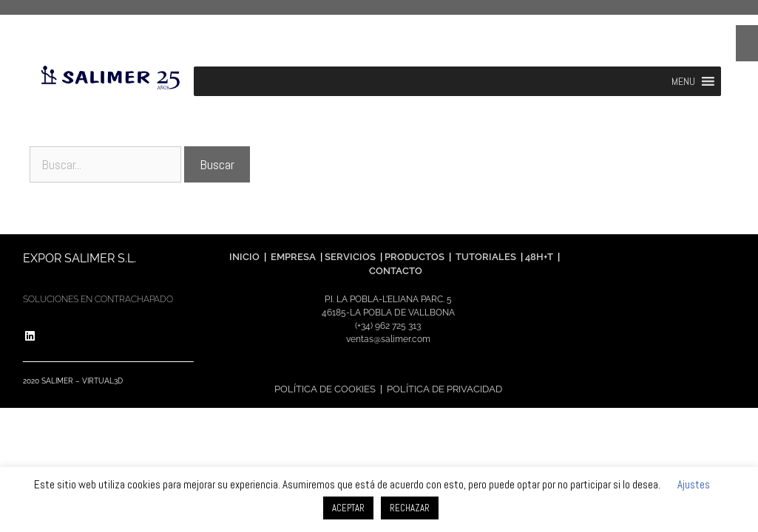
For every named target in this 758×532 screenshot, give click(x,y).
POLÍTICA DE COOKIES (325, 389)
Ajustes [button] (694, 484)
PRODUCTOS (416, 257)
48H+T (539, 257)
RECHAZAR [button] (410, 508)
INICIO (244, 257)
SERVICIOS (350, 257)
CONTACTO (396, 271)
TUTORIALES (485, 257)
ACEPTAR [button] (348, 508)
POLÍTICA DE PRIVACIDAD (444, 389)
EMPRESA (293, 257)
